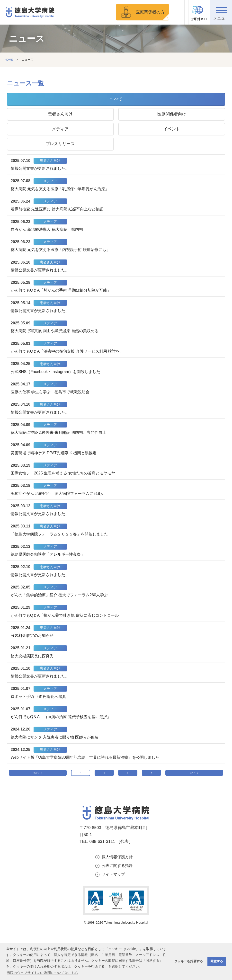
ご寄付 (178, 19)
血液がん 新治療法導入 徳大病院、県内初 (49, 233)
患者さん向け (60, 114)
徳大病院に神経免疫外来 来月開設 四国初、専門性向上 (62, 446)
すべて (116, 99)
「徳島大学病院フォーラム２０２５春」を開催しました (63, 553)
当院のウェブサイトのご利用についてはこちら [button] (43, 973)
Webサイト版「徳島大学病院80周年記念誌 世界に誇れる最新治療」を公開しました (90, 787)
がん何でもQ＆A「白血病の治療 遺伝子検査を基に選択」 (64, 745)
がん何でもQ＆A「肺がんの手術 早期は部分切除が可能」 (64, 297)
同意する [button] (217, 961)
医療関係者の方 (143, 12)
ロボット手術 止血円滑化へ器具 (40, 723)
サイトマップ (114, 917)
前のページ (38, 809)
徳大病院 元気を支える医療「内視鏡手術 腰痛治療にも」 (64, 254)
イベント (172, 129)
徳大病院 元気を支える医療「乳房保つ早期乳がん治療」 (63, 190)
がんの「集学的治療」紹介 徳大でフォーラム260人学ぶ (62, 617)
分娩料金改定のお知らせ (34, 659)
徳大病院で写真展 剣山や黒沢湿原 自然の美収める (58, 340)
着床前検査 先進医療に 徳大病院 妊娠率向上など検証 (60, 212)
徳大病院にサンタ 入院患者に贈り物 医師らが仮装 (58, 766)
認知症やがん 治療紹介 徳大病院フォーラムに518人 (60, 510)
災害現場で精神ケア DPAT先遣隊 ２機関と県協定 (57, 468)
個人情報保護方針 (118, 899)
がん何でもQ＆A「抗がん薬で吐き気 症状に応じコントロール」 (70, 638)
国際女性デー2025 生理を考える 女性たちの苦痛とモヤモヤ (66, 489)
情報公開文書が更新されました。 (42, 169)
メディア (60, 129)
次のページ (194, 809)
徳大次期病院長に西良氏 (34, 681)
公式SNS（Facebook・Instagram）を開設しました (58, 382)
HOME (9, 60)
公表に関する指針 (118, 908)
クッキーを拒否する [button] (189, 961)
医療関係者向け (172, 114)
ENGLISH (199, 19)
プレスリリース (60, 144)
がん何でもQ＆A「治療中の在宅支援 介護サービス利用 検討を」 (71, 361)
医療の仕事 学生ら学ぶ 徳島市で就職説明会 (53, 404)
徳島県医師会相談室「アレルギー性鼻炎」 (50, 574)
